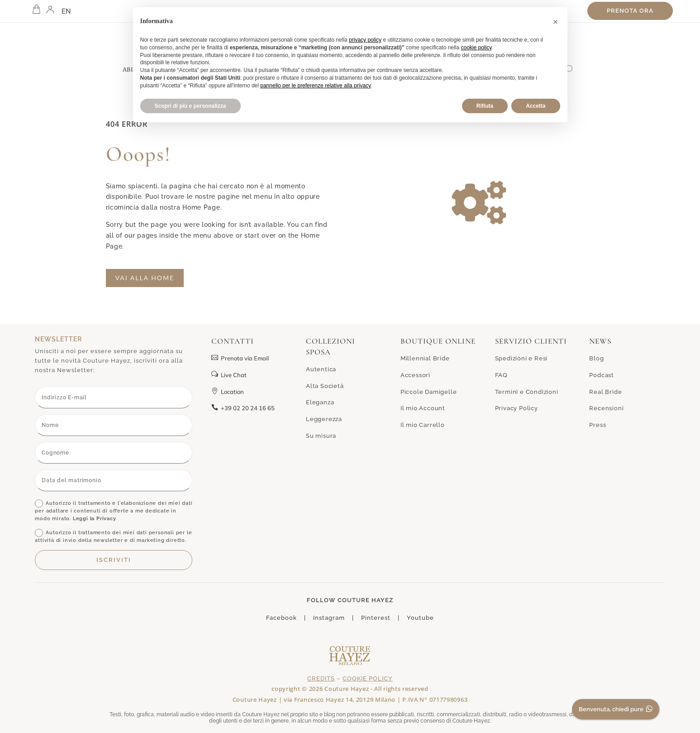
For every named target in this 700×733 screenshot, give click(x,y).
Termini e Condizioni (527, 392)
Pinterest (376, 618)
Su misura (321, 436)
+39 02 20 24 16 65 (243, 408)
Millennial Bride (425, 358)
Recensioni (606, 408)
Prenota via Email (240, 358)
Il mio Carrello (423, 425)
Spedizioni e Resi (521, 358)
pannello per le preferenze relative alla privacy (316, 86)
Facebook (281, 618)
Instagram (329, 618)
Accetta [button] (536, 106)
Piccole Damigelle (429, 392)
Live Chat (229, 375)
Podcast (602, 375)
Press (598, 425)
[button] (556, 22)
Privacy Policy (517, 408)
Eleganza (320, 402)
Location (228, 392)
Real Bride (605, 392)
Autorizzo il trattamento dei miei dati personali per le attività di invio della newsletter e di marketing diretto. (113, 536)
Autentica (321, 369)
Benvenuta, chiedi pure (617, 710)
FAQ (501, 375)
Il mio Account (423, 408)
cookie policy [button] (476, 48)
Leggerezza (324, 419)
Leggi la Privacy (95, 519)
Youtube (420, 618)
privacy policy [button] (365, 40)
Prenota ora (630, 11)
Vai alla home (145, 278)
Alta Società (325, 386)
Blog (596, 358)
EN (67, 11)
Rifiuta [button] (485, 106)
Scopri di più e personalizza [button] (190, 106)
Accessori (415, 375)
